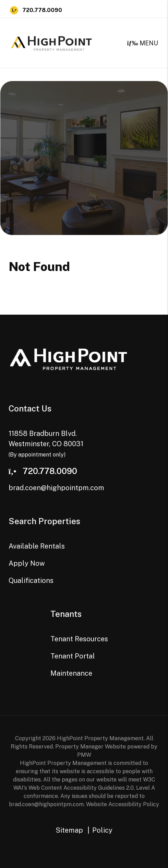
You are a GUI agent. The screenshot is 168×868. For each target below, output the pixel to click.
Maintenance (71, 673)
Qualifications (31, 580)
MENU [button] (143, 43)
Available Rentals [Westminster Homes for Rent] (37, 546)
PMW (84, 755)
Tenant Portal (73, 656)
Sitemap (69, 830)
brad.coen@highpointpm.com (56, 488)
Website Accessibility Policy (123, 804)
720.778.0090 (42, 10)
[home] (51, 42)
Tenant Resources (79, 639)
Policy (102, 830)
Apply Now (27, 563)
